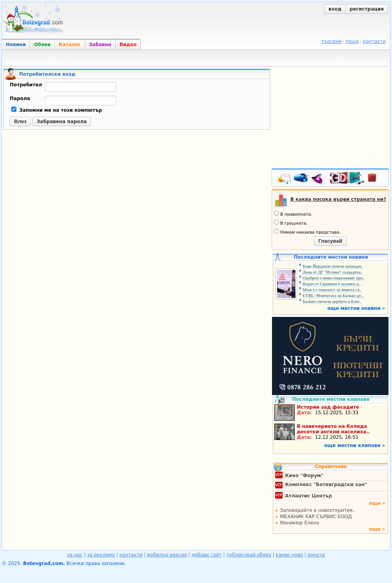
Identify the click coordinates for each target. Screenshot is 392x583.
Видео (128, 45)
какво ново (289, 555)
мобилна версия (167, 555)
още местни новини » (356, 308)
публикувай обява (249, 555)
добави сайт (207, 555)
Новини (16, 45)
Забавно (100, 45)
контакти (374, 41)
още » (377, 503)
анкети (316, 555)
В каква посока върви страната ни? (338, 199)
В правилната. (293, 214)
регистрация (367, 9)
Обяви (42, 45)
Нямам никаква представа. (307, 232)
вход (335, 9)
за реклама (101, 555)
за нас (75, 555)
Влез (20, 121)
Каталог (70, 45)
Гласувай (330, 241)
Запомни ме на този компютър (57, 110)
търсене (331, 41)
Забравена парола (62, 122)
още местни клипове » (354, 445)
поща (352, 41)
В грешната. (291, 223)
